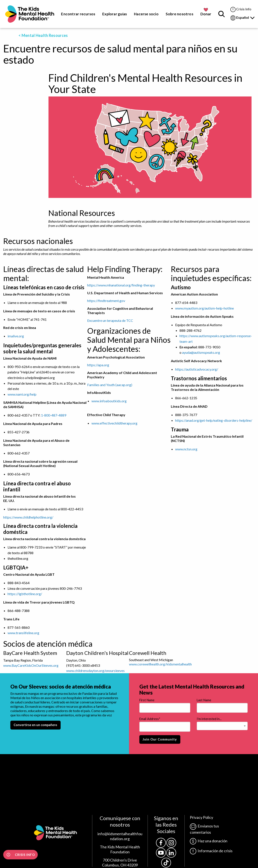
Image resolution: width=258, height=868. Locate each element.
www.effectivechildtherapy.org (114, 423)
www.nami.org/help (22, 394)
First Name (147, 700)
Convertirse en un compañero (35, 725)
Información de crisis (211, 851)
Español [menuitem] (242, 18)
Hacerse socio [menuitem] (146, 14)
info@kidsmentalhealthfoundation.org (120, 836)
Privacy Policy (201, 817)
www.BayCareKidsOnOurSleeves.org (31, 665)
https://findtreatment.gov (106, 301)
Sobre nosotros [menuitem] (179, 14)
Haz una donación (209, 841)
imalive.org (16, 336)
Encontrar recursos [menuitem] (78, 14)
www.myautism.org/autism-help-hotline (205, 308)
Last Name (204, 700)
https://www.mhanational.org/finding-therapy (121, 285)
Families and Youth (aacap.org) (110, 385)
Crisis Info (241, 9)
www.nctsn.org (186, 449)
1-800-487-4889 (54, 415)
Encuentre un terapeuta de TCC (110, 320)
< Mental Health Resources (43, 35)
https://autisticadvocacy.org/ (197, 369)
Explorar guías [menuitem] (115, 14)
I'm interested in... (209, 719)
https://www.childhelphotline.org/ (28, 517)
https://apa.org (98, 365)
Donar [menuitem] (206, 14)
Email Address (150, 719)
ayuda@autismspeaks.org (201, 352)
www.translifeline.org (23, 633)
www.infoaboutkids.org (109, 401)
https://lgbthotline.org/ (25, 594)
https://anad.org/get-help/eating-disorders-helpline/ (214, 420)
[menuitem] (30, 14)
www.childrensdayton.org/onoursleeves (95, 671)
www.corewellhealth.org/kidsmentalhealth (160, 664)
